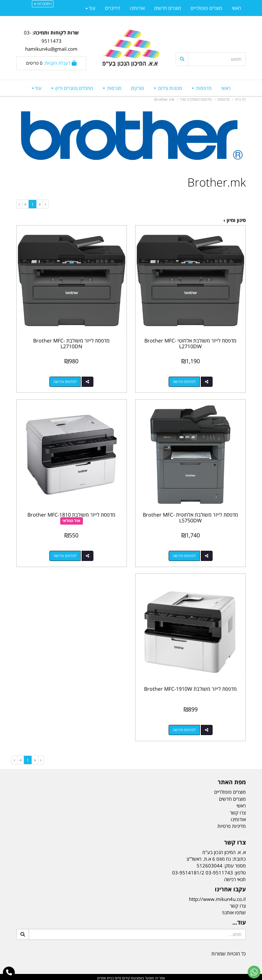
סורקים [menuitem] (138, 88)
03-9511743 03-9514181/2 (203, 871)
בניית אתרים (106, 976)
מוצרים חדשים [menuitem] (168, 8)
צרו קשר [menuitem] (238, 811)
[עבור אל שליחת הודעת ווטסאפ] (254, 972)
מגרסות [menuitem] (112, 88)
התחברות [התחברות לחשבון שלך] (43, 4)
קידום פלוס (122, 976)
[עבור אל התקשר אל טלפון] (9, 973)
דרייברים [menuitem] (113, 8)
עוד (36, 88)
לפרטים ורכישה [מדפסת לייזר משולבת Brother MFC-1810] (65, 554)
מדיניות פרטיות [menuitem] (232, 824)
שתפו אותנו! (234, 911)
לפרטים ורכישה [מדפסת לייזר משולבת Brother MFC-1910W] (185, 728)
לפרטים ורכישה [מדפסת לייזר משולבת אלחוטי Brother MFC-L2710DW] (185, 381)
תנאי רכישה (235, 877)
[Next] (25, 204)
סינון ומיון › (235, 220)
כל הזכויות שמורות (229, 952)
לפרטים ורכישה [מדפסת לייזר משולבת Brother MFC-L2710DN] (65, 381)
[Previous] (40, 204)
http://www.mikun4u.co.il (217, 897)
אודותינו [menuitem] (137, 8)
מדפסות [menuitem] (202, 88)
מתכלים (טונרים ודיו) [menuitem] (72, 88)
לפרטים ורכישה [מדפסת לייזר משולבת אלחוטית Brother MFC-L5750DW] (185, 554)
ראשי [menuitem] (226, 88)
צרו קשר (238, 904)
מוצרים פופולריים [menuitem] (206, 8)
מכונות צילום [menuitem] (168, 88)
